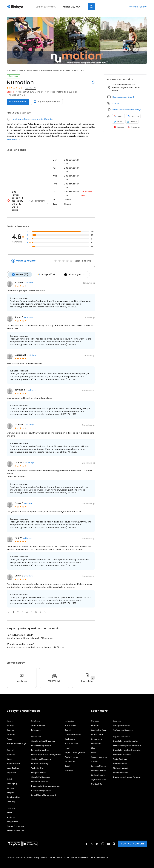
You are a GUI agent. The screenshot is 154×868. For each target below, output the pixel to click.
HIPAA (60, 852)
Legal (67, 743)
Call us (116, 103)
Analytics (11, 812)
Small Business (38, 720)
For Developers (120, 758)
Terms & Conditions (16, 852)
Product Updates (99, 752)
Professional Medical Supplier (56, 70)
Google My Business (41, 772)
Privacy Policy (33, 852)
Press (94, 747)
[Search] (91, 7)
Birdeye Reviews (99, 765)
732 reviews (31, 88)
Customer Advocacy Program (127, 772)
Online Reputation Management (46, 749)
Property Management (75, 747)
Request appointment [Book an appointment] (47, 102)
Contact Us (96, 779)
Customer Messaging (41, 754)
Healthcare (32, 70)
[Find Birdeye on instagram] (103, 838)
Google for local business (43, 736)
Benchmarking (13, 792)
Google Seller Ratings (16, 738)
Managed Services (122, 720)
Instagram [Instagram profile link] (134, 127)
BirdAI (9, 807)
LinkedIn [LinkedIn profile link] (132, 122)
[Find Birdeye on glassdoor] (114, 838)
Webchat (11, 749)
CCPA (67, 852)
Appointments (13, 758)
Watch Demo (97, 729)
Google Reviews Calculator (126, 736)
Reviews (10, 725)
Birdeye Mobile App (15, 825)
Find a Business (120, 754)
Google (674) (45, 269)
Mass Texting (13, 763)
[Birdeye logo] (15, 7)
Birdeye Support (120, 763)
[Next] (93, 673)
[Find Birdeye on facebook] (87, 838)
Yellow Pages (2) (73, 269)
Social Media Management (44, 790)
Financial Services (73, 729)
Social (9, 754)
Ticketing (11, 796)
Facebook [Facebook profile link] (133, 116)
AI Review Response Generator (127, 740)
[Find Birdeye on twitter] (92, 838)
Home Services (72, 738)
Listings (10, 720)
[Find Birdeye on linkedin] (97, 838)
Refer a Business (121, 767)
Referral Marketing (40, 758)
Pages (9, 734)
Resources (96, 738)
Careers (95, 756)
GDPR (53, 852)
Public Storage (71, 752)
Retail (67, 761)
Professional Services (123, 725)
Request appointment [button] (123, 97)
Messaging (12, 778)
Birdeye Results (98, 770)
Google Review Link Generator (127, 745)
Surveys (10, 783)
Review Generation (40, 745)
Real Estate (70, 756)
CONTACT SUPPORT (133, 838)
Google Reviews (39, 767)
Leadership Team (99, 725)
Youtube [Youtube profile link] (119, 127)
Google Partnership (16, 821)
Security (45, 852)
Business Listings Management (46, 781)
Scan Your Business (122, 749)
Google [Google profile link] (118, 116)
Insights (10, 787)
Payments (11, 767)
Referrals (11, 729)
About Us (95, 720)
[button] (45, 607)
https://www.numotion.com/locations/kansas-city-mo (128, 110)
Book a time (97, 734)
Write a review (138, 7)
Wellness (69, 765)
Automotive (70, 720)
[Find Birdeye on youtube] (108, 838)
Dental (68, 725)
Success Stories (98, 761)
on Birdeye (28, 277)
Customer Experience (41, 785)
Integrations (12, 816)
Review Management (41, 740)
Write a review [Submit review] (18, 102)
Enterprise (36, 725)
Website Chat (38, 763)
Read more (13, 140)
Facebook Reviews (40, 776)
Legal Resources (99, 774)
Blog (93, 743)
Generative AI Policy (80, 852)
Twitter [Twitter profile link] (118, 122)
